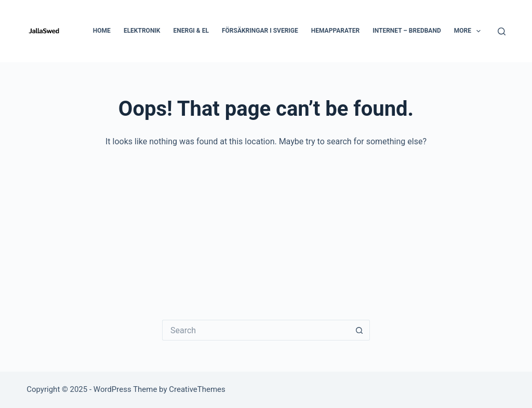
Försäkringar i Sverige (260, 31)
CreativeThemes (197, 389)
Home (102, 31)
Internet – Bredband (407, 31)
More (470, 31)
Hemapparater (335, 31)
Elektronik (142, 31)
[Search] (502, 31)
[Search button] (360, 330)
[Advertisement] (266, 226)
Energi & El (191, 31)
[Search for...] (256, 330)
